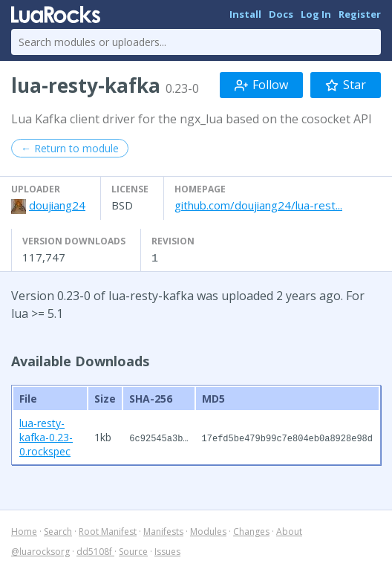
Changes (251, 531)
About (289, 531)
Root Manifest (108, 531)
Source (133, 551)
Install (245, 14)
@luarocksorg (40, 551)
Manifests (163, 531)
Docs (281, 14)
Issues (167, 551)
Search (58, 531)
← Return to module (70, 148)
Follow (261, 85)
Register (360, 14)
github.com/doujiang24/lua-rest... (258, 205)
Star (346, 85)
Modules (208, 531)
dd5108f (95, 551)
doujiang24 (57, 205)
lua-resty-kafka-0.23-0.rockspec (46, 436)
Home (24, 531)
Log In (316, 14)
